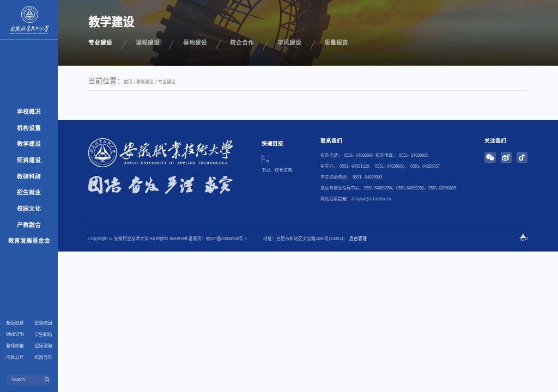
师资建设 (29, 160)
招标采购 (43, 346)
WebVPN (15, 334)
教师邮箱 (15, 346)
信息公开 (15, 357)
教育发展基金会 (29, 241)
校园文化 (29, 209)
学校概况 (29, 112)
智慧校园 (43, 323)
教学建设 (29, 144)
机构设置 (29, 128)
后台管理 (358, 238)
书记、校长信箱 (277, 170)
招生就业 (29, 192)
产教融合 (29, 225)
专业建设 (167, 82)
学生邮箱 (43, 334)
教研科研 (29, 176)
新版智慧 (15, 323)
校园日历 (43, 357)
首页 (128, 82)
